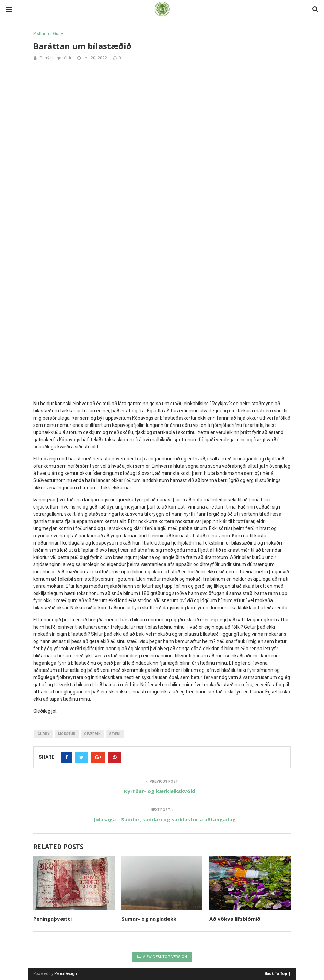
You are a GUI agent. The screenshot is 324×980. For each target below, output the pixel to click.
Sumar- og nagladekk (149, 919)
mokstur (67, 734)
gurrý (44, 734)
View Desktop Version (162, 957)
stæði (115, 734)
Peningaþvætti (53, 919)
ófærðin (92, 734)
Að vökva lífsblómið (235, 919)
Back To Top (277, 973)
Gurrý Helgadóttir (55, 58)
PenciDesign (66, 974)
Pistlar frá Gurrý (48, 33)
